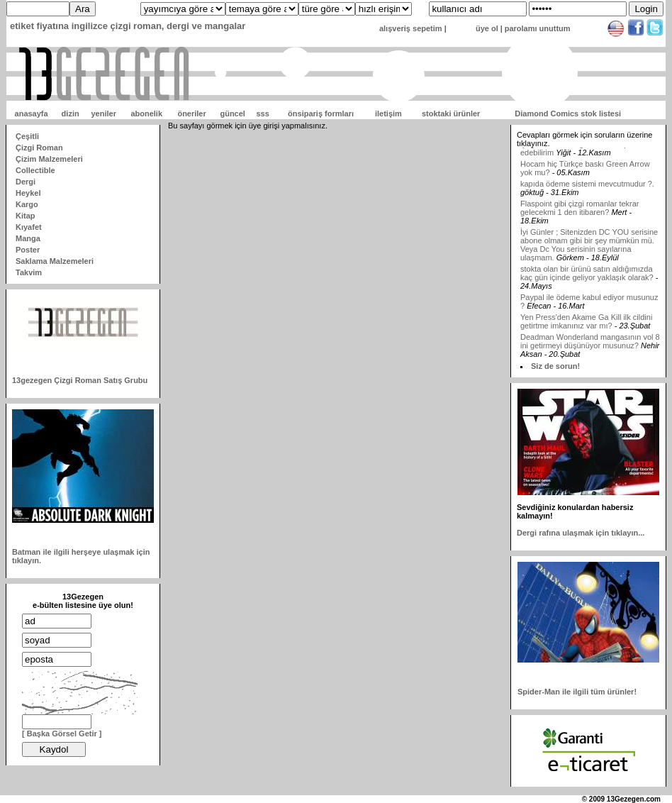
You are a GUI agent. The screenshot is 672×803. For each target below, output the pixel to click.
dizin (71, 113)
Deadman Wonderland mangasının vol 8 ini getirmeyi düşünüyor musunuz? (590, 350)
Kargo (27, 204)
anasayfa (32, 113)
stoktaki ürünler (451, 113)
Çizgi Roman (39, 148)
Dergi (26, 182)
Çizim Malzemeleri (49, 159)
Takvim (29, 272)
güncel (232, 113)
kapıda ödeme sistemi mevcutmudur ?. (587, 193)
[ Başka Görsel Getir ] (62, 733)
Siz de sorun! (555, 366)
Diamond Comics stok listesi (568, 113)
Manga (28, 238)
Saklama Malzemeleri (55, 261)
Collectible (35, 170)
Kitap (26, 216)
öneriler (191, 113)
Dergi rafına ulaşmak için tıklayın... (581, 533)
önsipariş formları (321, 113)
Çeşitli (27, 136)
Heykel (28, 193)
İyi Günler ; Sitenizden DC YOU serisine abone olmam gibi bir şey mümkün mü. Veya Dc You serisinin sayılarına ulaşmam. (589, 254)
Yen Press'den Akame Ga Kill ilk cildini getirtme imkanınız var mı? (586, 331)
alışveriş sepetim (411, 28)
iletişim (388, 113)
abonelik (146, 113)
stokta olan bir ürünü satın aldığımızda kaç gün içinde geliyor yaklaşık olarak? (587, 282)
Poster (28, 250)
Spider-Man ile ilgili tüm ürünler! (577, 692)
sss (262, 113)
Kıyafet (29, 227)
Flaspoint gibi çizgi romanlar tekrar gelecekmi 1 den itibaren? (580, 217)
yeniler (103, 113)
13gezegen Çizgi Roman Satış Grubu (80, 380)
